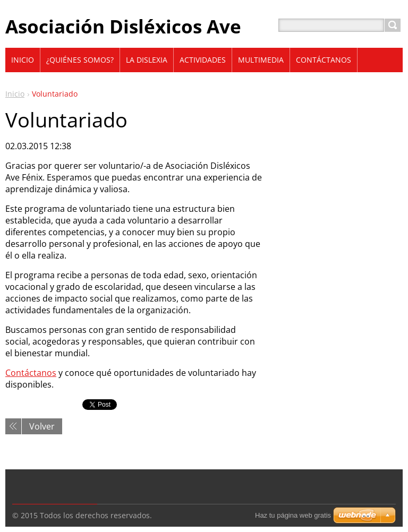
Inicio (15, 94)
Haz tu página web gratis (293, 515)
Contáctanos (31, 373)
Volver (42, 426)
